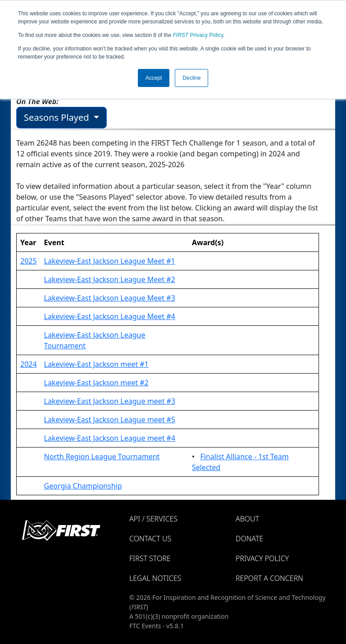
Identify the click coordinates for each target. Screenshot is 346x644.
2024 (29, 364)
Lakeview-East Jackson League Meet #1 (110, 261)
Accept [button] (154, 78)
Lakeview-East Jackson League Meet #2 (110, 279)
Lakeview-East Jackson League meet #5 (110, 420)
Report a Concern (269, 578)
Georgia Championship (83, 486)
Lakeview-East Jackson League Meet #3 (110, 298)
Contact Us (150, 539)
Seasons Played (58, 117)
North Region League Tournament (102, 457)
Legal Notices (155, 578)
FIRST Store (150, 558)
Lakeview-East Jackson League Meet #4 (110, 316)
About (247, 519)
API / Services (153, 519)
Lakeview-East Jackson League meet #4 (110, 438)
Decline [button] (191, 78)
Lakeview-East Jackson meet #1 (96, 364)
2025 (29, 261)
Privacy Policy (198, 35)
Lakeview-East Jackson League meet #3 (110, 401)
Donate (249, 539)
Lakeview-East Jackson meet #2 (96, 383)
